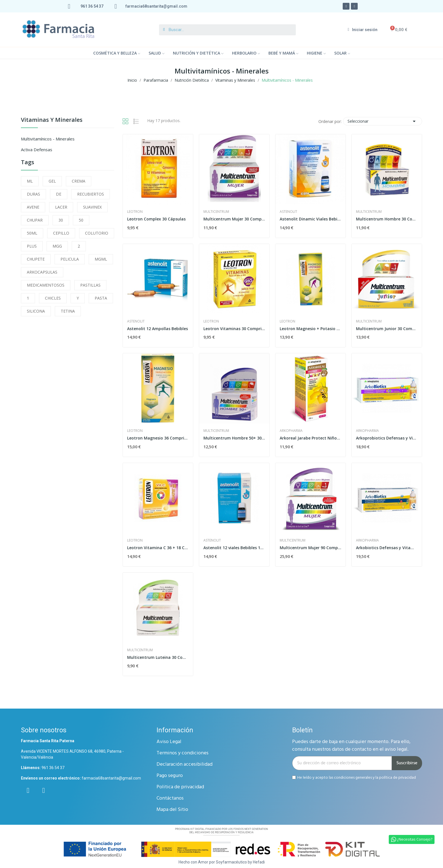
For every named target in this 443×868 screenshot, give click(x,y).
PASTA (101, 298)
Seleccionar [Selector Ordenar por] (383, 121)
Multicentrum (216, 212)
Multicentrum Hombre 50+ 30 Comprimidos (234, 438)
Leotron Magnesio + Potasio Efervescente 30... (310, 329)
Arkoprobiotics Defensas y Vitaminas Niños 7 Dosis (387, 438)
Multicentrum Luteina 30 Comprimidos (158, 657)
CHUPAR (35, 220)
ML (30, 181)
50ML (32, 233)
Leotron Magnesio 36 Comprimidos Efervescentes (158, 438)
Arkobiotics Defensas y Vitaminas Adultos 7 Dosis (387, 548)
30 (61, 220)
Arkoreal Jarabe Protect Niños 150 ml (310, 438)
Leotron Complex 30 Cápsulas (156, 219)
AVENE (33, 207)
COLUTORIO (97, 233)
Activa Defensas (37, 150)
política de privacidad (398, 777)
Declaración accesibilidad (184, 764)
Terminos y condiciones (183, 753)
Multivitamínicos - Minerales (48, 139)
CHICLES (53, 298)
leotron (135, 212)
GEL (52, 181)
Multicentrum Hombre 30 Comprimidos (387, 219)
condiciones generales (353, 777)
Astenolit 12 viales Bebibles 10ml (234, 548)
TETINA (68, 311)
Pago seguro (170, 776)
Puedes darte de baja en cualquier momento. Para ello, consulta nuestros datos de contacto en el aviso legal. (351, 746)
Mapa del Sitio (172, 810)
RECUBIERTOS (91, 194)
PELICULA (70, 259)
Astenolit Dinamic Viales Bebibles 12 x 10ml (310, 219)
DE (59, 194)
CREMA (79, 181)
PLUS (32, 246)
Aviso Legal (169, 742)
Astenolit (288, 212)
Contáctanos (170, 798)
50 (81, 220)
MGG (57, 246)
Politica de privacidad (180, 787)
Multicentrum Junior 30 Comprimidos (387, 329)
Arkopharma (291, 431)
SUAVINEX (92, 207)
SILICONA (36, 311)
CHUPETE (36, 259)
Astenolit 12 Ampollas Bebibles (158, 329)
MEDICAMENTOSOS (46, 285)
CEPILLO (61, 233)
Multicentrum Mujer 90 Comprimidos (310, 548)
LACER (61, 207)
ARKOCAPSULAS (42, 272)
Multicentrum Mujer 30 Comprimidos (234, 219)
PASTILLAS (90, 285)
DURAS (33, 194)
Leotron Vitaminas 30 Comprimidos (234, 329)
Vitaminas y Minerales (52, 120)
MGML (101, 259)
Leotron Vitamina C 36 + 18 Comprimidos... (158, 548)
